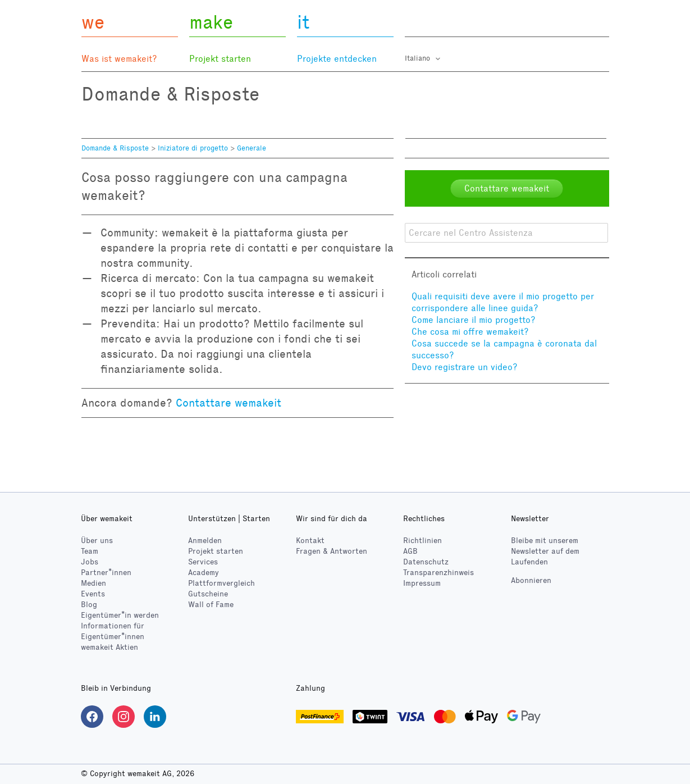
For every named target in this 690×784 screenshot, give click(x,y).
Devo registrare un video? (465, 367)
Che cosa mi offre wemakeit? (470, 332)
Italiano (419, 58)
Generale (252, 148)
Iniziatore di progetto (193, 148)
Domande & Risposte (115, 148)
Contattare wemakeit (229, 403)
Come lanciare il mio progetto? (474, 320)
